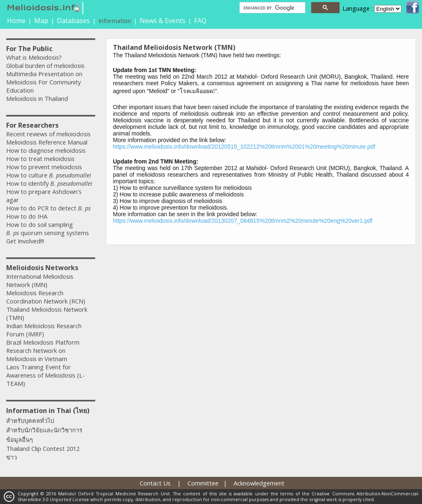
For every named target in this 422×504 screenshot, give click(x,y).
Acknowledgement (259, 483)
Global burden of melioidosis (45, 65)
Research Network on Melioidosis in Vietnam (37, 355)
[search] (272, 8)
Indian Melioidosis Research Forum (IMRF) (44, 330)
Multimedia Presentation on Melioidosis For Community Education (44, 82)
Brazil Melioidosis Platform (43, 342)
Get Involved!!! (25, 241)
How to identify (49, 183)
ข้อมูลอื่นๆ (20, 439)
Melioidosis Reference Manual (47, 142)
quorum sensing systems (48, 233)
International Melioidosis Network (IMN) (40, 280)
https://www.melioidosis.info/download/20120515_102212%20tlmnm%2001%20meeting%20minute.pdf (244, 147)
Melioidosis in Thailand (37, 98)
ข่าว (12, 457)
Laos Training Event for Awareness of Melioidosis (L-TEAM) (46, 375)
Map (41, 21)
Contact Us (155, 483)
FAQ (200, 21)
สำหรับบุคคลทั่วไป (30, 420)
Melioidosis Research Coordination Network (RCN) (46, 297)
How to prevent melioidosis (44, 167)
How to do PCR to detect (48, 208)
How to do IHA (27, 216)
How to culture (49, 175)
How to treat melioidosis (40, 159)
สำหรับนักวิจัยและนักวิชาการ (44, 430)
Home (16, 21)
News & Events (163, 21)
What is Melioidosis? (34, 57)
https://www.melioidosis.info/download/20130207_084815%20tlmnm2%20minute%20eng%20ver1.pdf (243, 221)
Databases (73, 21)
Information (115, 21)
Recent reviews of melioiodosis (48, 134)
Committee (203, 483)
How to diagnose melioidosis (46, 150)
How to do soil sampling (40, 224)
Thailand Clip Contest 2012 (43, 448)
